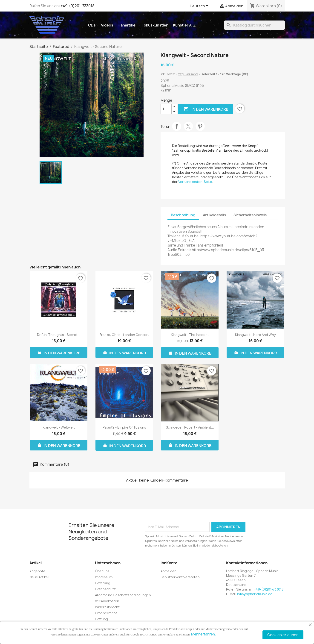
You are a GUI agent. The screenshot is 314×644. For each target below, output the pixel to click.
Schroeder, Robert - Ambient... (190, 427)
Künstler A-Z (184, 25)
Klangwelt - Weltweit (59, 427)
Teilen (177, 126)
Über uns (102, 571)
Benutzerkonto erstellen (180, 577)
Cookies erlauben (283, 635)
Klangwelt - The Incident (190, 335)
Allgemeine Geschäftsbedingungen (123, 595)
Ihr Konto (169, 563)
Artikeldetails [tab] (214, 215)
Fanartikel (127, 25)
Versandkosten (107, 601)
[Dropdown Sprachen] (200, 6)
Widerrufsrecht (107, 607)
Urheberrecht (106, 613)
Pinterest (200, 126)
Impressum (104, 577)
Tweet (188, 126)
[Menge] (166, 109)
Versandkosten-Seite (195, 182)
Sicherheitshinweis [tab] (250, 215)
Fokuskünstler (155, 25)
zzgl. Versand (188, 74)
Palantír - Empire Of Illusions (124, 427)
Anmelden (169, 571)
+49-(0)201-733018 (78, 6)
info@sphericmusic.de (255, 594)
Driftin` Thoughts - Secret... (59, 335)
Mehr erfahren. (203, 634)
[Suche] (254, 25)
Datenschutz (105, 589)
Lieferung (103, 583)
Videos (107, 25)
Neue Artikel (39, 577)
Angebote (37, 571)
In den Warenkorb (206, 109)
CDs (92, 25)
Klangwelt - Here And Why (255, 335)
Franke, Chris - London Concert (124, 335)
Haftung (101, 619)
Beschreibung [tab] (183, 215)
